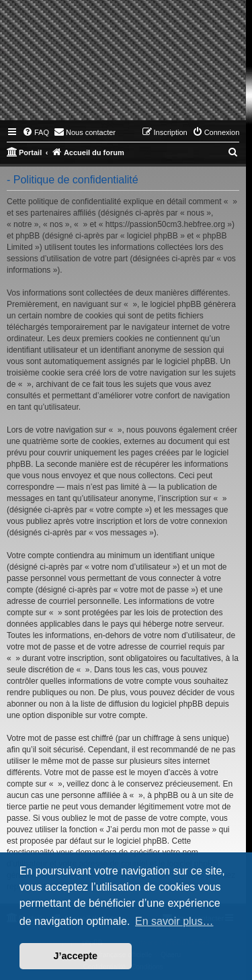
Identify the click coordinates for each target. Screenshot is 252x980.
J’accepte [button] (76, 956)
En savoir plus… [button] (174, 921)
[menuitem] (36, 132)
